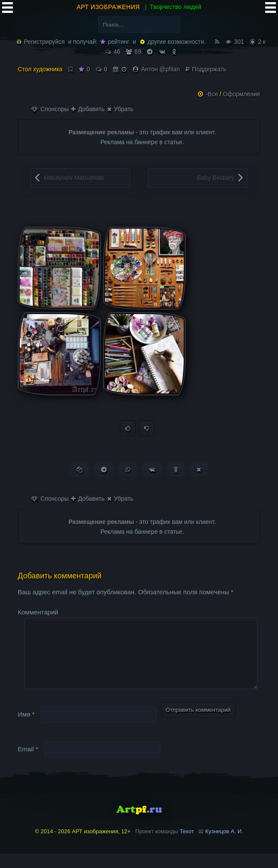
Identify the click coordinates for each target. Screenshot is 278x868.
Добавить (88, 109)
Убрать (120, 109)
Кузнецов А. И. (224, 845)
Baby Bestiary (215, 178)
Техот (187, 845)
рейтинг (115, 42)
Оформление (242, 94)
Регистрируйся (41, 42)
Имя (26, 728)
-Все (212, 94)
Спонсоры (50, 109)
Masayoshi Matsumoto (74, 178)
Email (28, 763)
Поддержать (206, 69)
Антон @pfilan (160, 69)
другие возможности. (173, 42)
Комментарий (38, 612)
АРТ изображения (108, 7)
